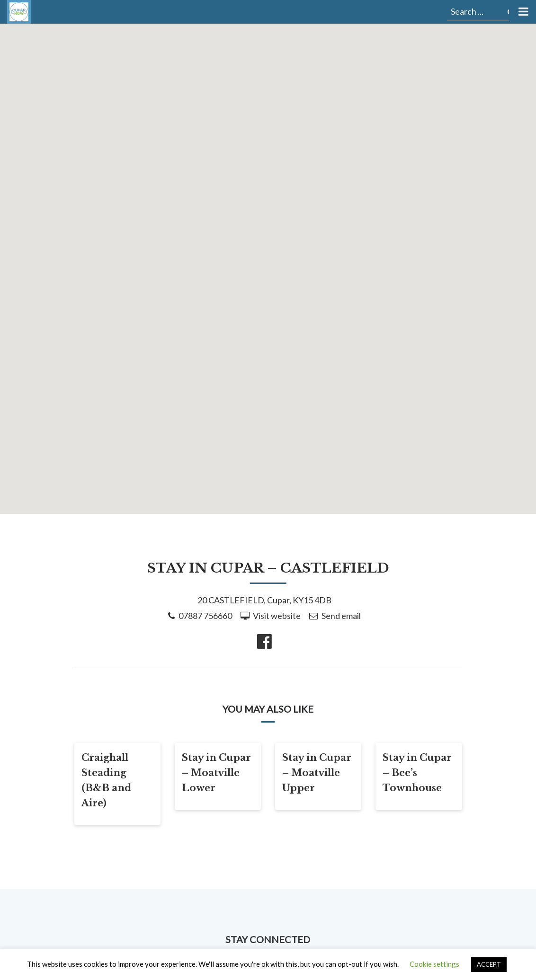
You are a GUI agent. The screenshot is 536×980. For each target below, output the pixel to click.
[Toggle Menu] (523, 12)
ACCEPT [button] (489, 964)
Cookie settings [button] (434, 964)
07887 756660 (205, 616)
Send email (341, 616)
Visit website (277, 616)
